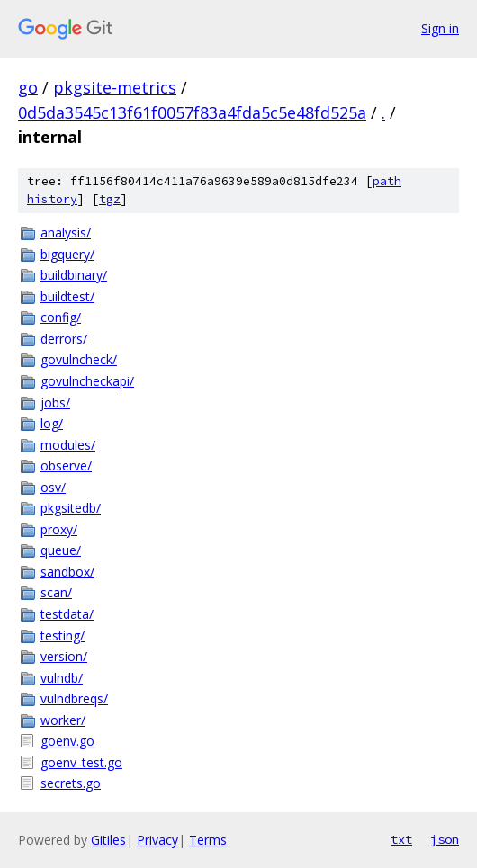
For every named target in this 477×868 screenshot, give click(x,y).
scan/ (56, 592)
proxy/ (59, 529)
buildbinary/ (74, 275)
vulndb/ (62, 678)
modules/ (68, 445)
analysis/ (66, 233)
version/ (64, 656)
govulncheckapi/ (87, 381)
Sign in (440, 28)
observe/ (66, 465)
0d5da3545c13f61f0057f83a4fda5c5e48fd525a (192, 112)
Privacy (157, 840)
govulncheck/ (79, 359)
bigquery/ (67, 254)
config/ (61, 317)
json (445, 839)
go (28, 87)
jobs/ (55, 403)
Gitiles (108, 840)
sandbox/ (67, 572)
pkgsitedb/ (71, 508)
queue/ (61, 550)
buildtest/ (67, 296)
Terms (208, 840)
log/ (52, 423)
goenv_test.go (81, 762)
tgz (110, 199)
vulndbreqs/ (74, 698)
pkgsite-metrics (115, 87)
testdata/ (67, 614)
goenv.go (67, 741)
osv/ (53, 487)
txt (401, 839)
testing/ (63, 635)
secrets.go (71, 783)
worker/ (63, 720)
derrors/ (64, 339)
